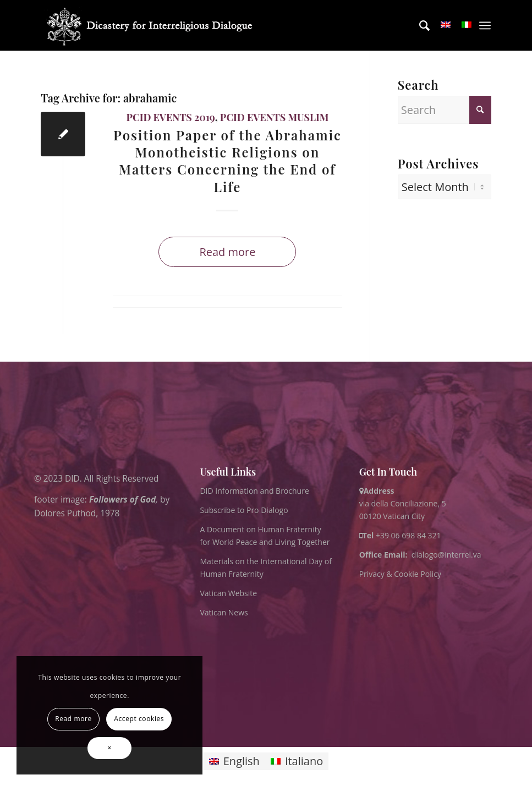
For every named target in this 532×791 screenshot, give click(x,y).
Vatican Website (228, 593)
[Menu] (485, 25)
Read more (227, 252)
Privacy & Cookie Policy (400, 574)
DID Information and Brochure (254, 491)
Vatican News (224, 612)
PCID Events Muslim (275, 117)
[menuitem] (419, 25)
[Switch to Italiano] (297, 762)
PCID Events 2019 (170, 117)
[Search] (419, 25)
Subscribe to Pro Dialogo (244, 510)
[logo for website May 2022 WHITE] (153, 25)
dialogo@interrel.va (446, 555)
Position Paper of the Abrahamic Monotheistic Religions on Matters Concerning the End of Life (227, 161)
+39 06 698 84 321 (408, 535)
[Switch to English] (234, 762)
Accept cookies (139, 719)
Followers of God (122, 499)
